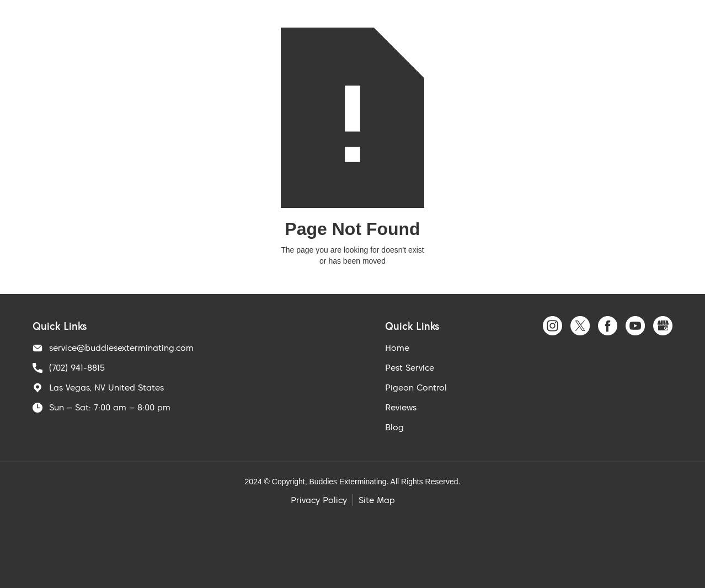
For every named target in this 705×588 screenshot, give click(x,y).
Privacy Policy (319, 500)
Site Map (377, 500)
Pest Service (410, 367)
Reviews (401, 407)
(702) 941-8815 (77, 367)
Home (397, 348)
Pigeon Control (416, 387)
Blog (394, 427)
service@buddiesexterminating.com (121, 348)
